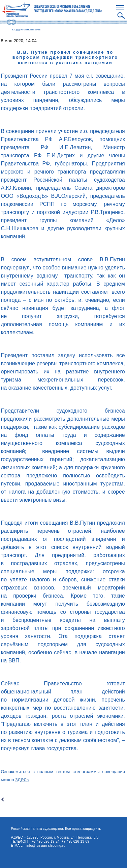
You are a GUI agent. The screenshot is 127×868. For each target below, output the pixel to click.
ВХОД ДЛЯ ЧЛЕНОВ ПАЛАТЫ (27, 30)
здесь (22, 779)
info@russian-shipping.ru (46, 846)
